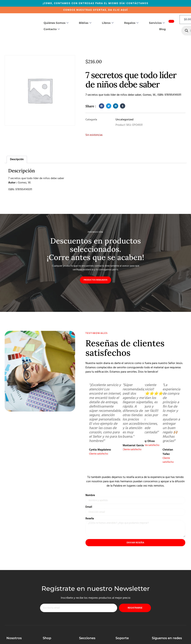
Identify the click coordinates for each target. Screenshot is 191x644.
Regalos (131, 23)
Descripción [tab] (17, 159)
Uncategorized (124, 120)
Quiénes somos (56, 23)
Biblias (85, 23)
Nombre (90, 496)
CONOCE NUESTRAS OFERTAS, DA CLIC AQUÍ (96, 10)
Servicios (157, 23)
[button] (101, 106)
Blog (162, 29)
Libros (108, 23)
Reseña (90, 520)
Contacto (52, 29)
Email (89, 508)
